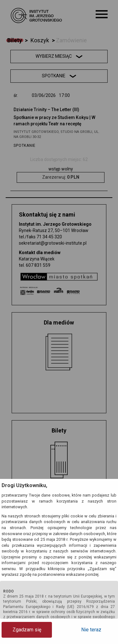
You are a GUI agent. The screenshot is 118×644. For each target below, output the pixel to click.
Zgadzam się (27, 630)
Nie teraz (91, 630)
